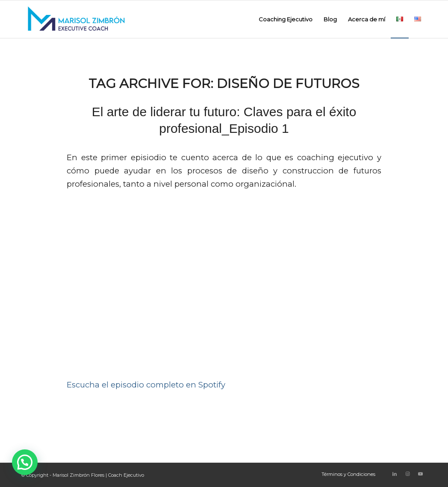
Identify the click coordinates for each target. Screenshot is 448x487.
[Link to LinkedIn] (395, 474)
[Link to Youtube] (420, 474)
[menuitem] (286, 19)
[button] (25, 462)
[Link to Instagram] (407, 474)
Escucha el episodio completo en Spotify (146, 385)
